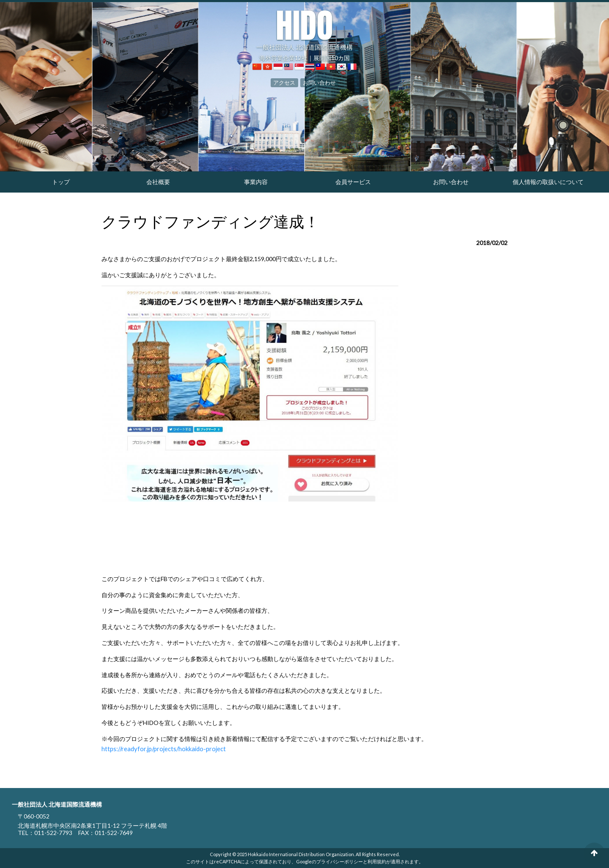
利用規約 (377, 861)
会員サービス (353, 182)
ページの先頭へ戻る (594, 853)
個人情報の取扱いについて (548, 182)
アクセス (286, 82)
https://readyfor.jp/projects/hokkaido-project (161, 749)
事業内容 (256, 182)
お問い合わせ (318, 82)
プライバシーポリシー (340, 861)
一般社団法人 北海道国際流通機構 (304, 30)
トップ (61, 182)
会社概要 (158, 182)
